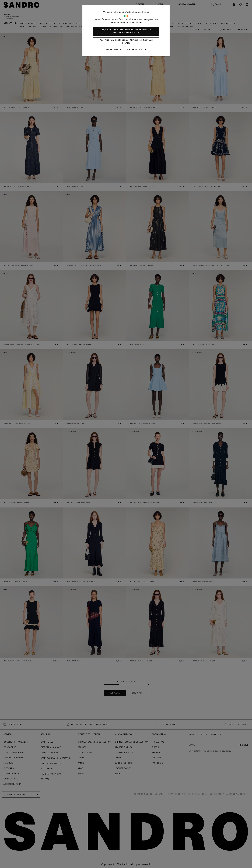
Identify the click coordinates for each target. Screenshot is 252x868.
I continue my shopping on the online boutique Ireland (126, 42)
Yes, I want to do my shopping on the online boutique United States (126, 31)
